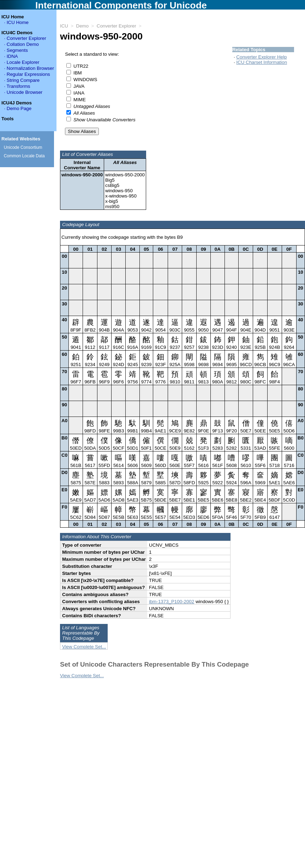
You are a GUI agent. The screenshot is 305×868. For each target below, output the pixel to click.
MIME (80, 100)
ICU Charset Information (262, 62)
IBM (78, 73)
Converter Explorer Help (261, 57)
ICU (64, 26)
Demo (83, 26)
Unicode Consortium (23, 147)
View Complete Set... (84, 651)
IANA (79, 93)
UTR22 (81, 66)
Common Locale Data (24, 156)
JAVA (79, 86)
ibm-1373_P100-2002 (172, 606)
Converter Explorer (116, 26)
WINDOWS (85, 80)
